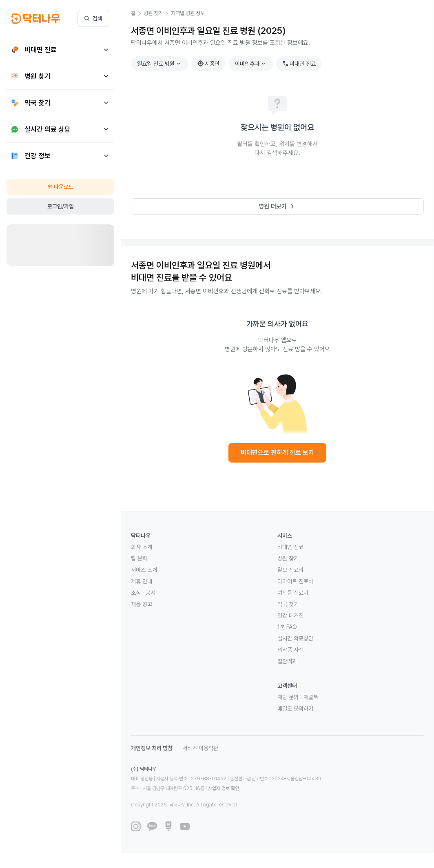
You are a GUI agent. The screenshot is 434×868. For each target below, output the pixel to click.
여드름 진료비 (293, 593)
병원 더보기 (278, 206)
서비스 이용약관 (200, 748)
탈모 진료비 (290, 570)
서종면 (208, 64)
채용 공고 (142, 604)
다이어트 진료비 (295, 581)
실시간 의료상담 (295, 638)
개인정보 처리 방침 (152, 748)
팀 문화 (139, 558)
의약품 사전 (290, 650)
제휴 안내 (142, 581)
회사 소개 (142, 547)
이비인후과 (251, 64)
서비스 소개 (144, 570)
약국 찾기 (288, 604)
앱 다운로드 (61, 187)
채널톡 (311, 697)
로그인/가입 (61, 206)
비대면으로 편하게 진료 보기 (277, 453)
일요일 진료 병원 (160, 64)
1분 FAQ (287, 627)
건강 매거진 (290, 616)
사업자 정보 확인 (224, 788)
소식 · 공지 (143, 593)
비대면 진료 (299, 64)
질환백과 (287, 661)
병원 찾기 (288, 558)
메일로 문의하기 (295, 709)
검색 (93, 18)
